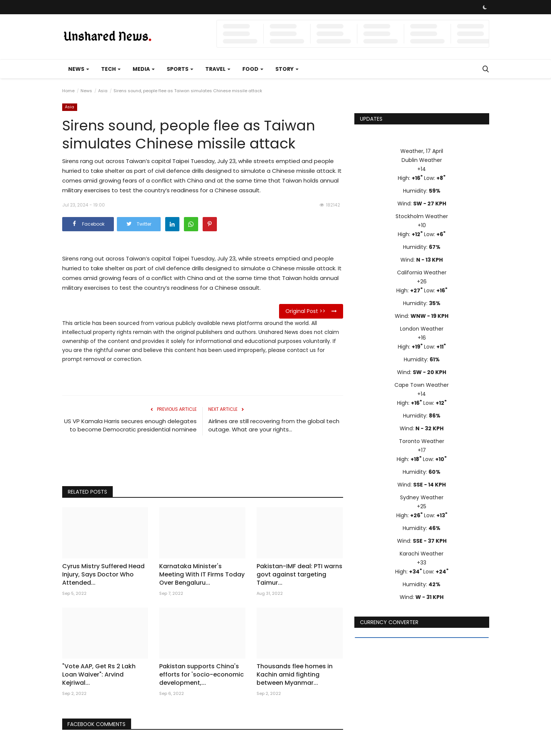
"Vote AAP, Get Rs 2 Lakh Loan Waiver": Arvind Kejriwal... (99, 675)
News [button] (79, 69)
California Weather (422, 272)
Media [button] (144, 69)
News (86, 91)
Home (68, 91)
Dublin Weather (422, 160)
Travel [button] (218, 69)
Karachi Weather (422, 554)
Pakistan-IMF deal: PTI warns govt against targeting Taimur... (299, 575)
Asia (103, 91)
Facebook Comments (97, 724)
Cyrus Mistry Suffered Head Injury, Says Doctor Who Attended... (103, 575)
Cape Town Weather (422, 385)
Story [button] (287, 69)
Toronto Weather (422, 441)
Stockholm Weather (422, 216)
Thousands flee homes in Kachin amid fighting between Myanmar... (295, 675)
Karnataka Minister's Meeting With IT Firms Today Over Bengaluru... (202, 575)
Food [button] (253, 69)
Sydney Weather (422, 497)
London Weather (422, 329)
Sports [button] (180, 69)
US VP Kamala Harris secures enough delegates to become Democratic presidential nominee (130, 425)
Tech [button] (111, 69)
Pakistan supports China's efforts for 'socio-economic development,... (202, 675)
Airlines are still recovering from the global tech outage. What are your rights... (274, 425)
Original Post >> (311, 311)
